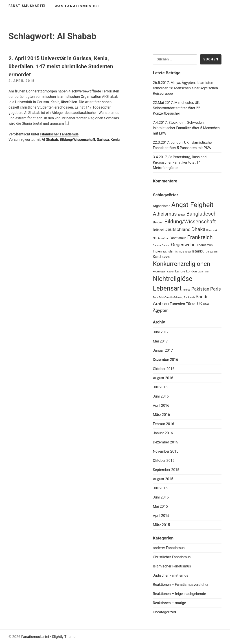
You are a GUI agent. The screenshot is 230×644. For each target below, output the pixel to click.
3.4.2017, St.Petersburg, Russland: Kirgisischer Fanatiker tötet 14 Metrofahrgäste (180, 162)
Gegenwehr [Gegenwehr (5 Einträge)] (183, 245)
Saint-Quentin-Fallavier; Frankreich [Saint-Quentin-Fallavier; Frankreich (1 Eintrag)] (177, 297)
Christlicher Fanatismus (172, 557)
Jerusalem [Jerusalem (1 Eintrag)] (212, 252)
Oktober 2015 (164, 461)
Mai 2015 (160, 506)
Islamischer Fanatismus (59, 134)
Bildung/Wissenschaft (77, 140)
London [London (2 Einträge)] (191, 271)
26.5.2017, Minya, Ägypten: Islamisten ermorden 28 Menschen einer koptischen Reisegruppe (185, 88)
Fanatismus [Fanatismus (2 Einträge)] (178, 238)
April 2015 (161, 516)
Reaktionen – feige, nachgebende (179, 594)
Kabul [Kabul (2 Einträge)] (157, 257)
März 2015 (161, 525)
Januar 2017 (163, 350)
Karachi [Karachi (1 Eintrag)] (166, 257)
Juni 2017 (161, 332)
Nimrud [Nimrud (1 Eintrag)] (186, 290)
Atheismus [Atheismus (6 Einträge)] (165, 214)
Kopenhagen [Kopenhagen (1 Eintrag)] (159, 272)
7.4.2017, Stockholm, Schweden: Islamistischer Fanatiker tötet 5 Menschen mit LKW (186, 128)
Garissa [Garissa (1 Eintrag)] (157, 245)
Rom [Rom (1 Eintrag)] (155, 297)
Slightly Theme (64, 637)
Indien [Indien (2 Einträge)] (157, 251)
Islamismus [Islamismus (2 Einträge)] (176, 251)
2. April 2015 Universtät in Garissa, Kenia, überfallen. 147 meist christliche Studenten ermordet (61, 66)
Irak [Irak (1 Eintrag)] (165, 252)
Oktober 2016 (164, 369)
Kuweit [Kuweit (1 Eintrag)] (171, 272)
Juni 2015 (161, 497)
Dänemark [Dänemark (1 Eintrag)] (212, 230)
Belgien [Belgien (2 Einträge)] (158, 222)
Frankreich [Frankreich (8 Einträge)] (200, 237)
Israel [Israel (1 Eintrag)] (188, 252)
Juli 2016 (160, 387)
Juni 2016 (161, 396)
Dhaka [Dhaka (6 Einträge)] (198, 229)
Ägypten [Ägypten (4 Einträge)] (161, 310)
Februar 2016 (163, 424)
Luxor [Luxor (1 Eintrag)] (201, 272)
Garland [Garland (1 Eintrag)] (166, 245)
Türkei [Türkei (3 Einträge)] (191, 304)
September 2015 (166, 470)
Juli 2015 (160, 488)
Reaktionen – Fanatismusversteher (181, 585)
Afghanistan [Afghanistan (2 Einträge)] (162, 206)
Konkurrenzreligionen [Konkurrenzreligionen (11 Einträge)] (182, 264)
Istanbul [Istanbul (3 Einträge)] (198, 251)
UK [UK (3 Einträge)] (200, 304)
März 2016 (161, 415)
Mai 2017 (160, 341)
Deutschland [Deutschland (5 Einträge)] (177, 229)
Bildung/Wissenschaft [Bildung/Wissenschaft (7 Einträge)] (190, 222)
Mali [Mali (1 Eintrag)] (207, 272)
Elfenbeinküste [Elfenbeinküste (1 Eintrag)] (161, 238)
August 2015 (163, 479)
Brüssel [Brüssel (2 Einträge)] (158, 230)
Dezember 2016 (165, 360)
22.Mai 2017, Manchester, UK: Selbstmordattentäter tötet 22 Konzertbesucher (176, 108)
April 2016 (161, 405)
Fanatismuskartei (27, 6)
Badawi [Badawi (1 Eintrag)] (181, 215)
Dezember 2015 (165, 442)
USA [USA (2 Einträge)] (206, 304)
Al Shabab (50, 140)
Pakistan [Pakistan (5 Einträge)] (200, 289)
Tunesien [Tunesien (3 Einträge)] (177, 304)
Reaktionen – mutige (169, 603)
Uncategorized (164, 612)
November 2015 (165, 451)
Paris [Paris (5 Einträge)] (216, 289)
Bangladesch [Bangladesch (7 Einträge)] (201, 214)
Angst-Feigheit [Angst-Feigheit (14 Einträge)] (192, 205)
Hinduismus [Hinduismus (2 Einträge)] (204, 245)
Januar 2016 (163, 433)
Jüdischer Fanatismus (170, 575)
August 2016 (163, 378)
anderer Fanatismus (169, 548)
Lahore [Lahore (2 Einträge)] (180, 271)
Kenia (115, 140)
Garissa (103, 140)
